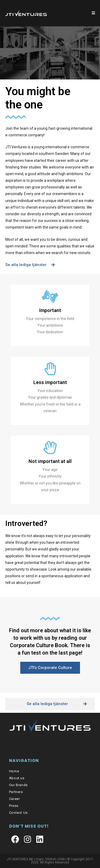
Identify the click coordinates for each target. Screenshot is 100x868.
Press (14, 806)
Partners (16, 792)
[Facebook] (15, 840)
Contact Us (18, 813)
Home (14, 771)
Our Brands (18, 785)
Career (15, 799)
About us (17, 778)
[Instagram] (27, 840)
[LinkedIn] (40, 840)
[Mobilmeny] (93, 13)
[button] (30, 265)
